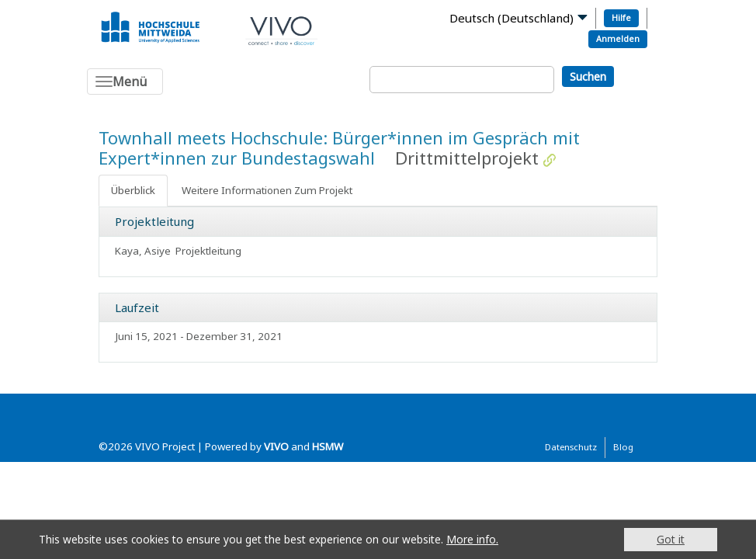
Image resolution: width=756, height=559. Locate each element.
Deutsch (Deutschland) (512, 18)
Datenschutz (571, 447)
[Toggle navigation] (125, 82)
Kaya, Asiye (143, 251)
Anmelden (618, 38)
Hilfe (621, 17)
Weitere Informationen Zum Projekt (267, 190)
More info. (472, 539)
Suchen (588, 76)
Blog (623, 447)
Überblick (133, 190)
